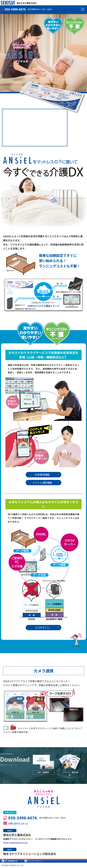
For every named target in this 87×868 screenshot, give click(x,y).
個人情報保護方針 (11, 861)
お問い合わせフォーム (18, 823)
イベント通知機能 (45, 482)
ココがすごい (47, 627)
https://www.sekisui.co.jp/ (15, 842)
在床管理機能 (47, 475)
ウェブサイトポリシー (35, 861)
